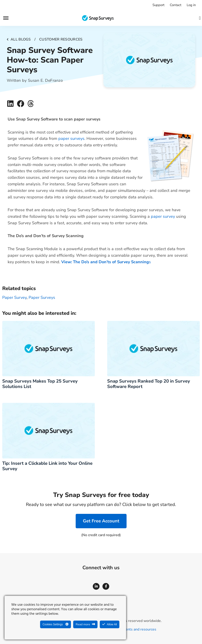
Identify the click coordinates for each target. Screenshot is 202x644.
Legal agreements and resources (130, 629)
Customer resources (61, 39)
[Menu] (6, 18)
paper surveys (71, 138)
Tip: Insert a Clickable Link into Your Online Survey (47, 466)
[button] (10, 104)
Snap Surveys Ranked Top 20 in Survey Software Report (149, 384)
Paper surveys (42, 297)
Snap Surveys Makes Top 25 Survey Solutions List (40, 384)
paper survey (163, 216)
